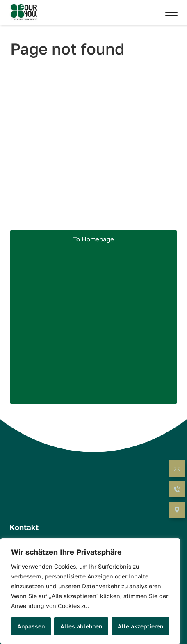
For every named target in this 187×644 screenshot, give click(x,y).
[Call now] (177, 490)
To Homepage (93, 239)
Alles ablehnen (81, 626)
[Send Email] (177, 470)
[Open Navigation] (177, 511)
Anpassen (31, 626)
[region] (90, 591)
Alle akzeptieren (140, 626)
